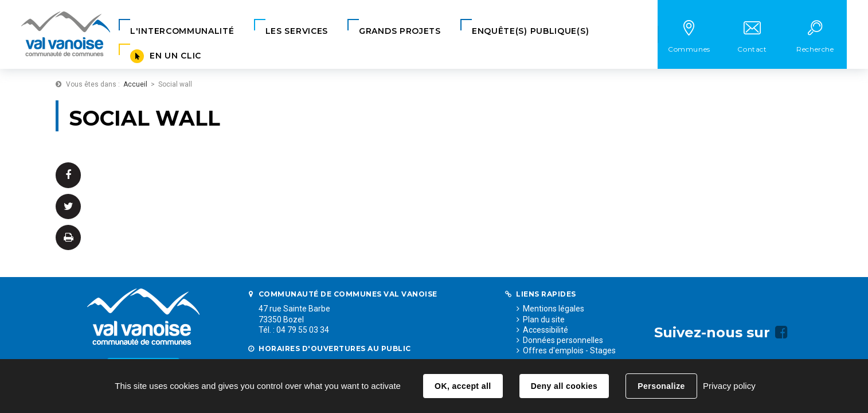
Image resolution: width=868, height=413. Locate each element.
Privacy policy (729, 386)
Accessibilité (546, 330)
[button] (182, 31)
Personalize (661, 386)
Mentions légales (554, 309)
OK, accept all (463, 386)
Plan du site (544, 320)
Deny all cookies (564, 386)
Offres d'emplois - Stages (569, 350)
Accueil (135, 84)
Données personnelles (563, 340)
